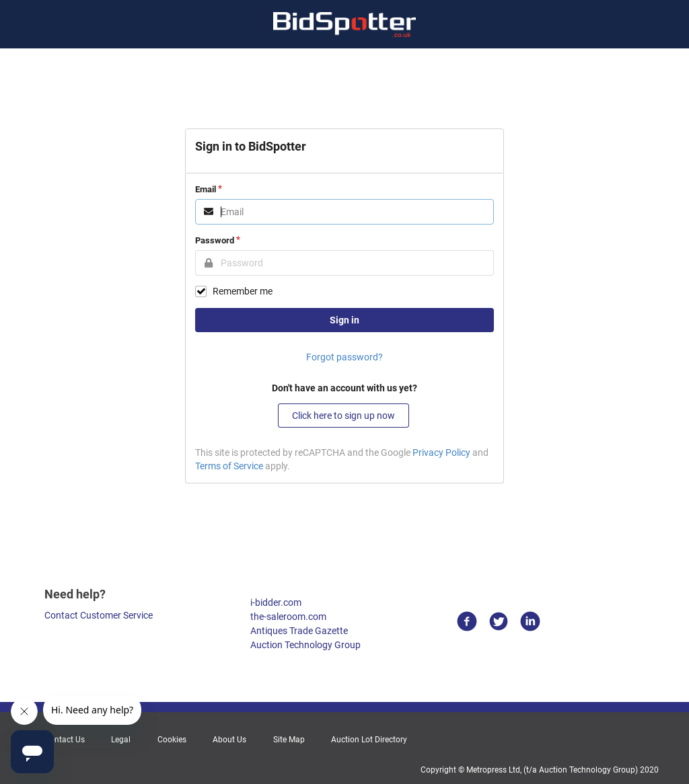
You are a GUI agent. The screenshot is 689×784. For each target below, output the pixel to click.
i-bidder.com (276, 602)
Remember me (243, 291)
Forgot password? (344, 357)
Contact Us (65, 740)
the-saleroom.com (288, 617)
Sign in (344, 320)
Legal (121, 740)
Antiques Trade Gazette (299, 631)
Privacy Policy (441, 453)
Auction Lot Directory (369, 740)
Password (215, 240)
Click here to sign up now (343, 416)
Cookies (172, 740)
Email (206, 189)
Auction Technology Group (305, 645)
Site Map (289, 740)
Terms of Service (229, 466)
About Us (229, 740)
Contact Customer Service (99, 615)
